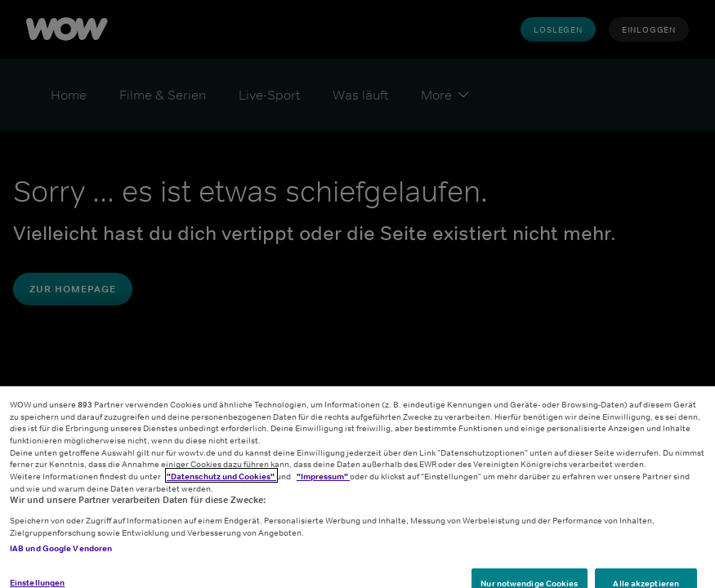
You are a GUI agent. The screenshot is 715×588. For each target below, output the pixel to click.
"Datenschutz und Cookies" (221, 483)
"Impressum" (323, 483)
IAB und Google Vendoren (61, 555)
